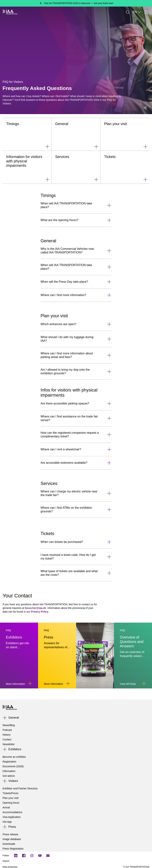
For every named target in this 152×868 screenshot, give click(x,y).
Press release (10, 834)
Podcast (7, 730)
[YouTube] (40, 856)
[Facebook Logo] (24, 856)
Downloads (9, 844)
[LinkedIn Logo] (16, 856)
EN (137, 12)
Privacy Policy (40, 612)
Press (12, 827)
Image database (12, 839)
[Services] (76, 167)
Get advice (9, 776)
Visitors (13, 781)
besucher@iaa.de (35, 608)
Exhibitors (15, 749)
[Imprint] (54, 861)
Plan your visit (11, 798)
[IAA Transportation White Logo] (10, 12)
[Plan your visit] (125, 134)
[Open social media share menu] (145, 108)
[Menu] (146, 12)
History (7, 735)
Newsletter (9, 744)
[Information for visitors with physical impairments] (27, 167)
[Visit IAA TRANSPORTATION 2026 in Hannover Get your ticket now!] (76, 3)
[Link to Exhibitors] (30, 684)
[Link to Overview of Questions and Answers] (144, 684)
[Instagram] (32, 856)
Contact (7, 739)
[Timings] (27, 134)
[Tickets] (125, 167)
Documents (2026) (13, 766)
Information (9, 771)
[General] (76, 134)
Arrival (6, 807)
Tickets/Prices (11, 793)
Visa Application (12, 817)
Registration (9, 762)
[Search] (128, 12)
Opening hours (11, 803)
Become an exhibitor (14, 757)
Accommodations (12, 812)
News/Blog (9, 725)
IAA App (7, 822)
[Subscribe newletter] (48, 856)
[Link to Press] (68, 684)
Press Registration (13, 849)
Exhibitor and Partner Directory (20, 788)
